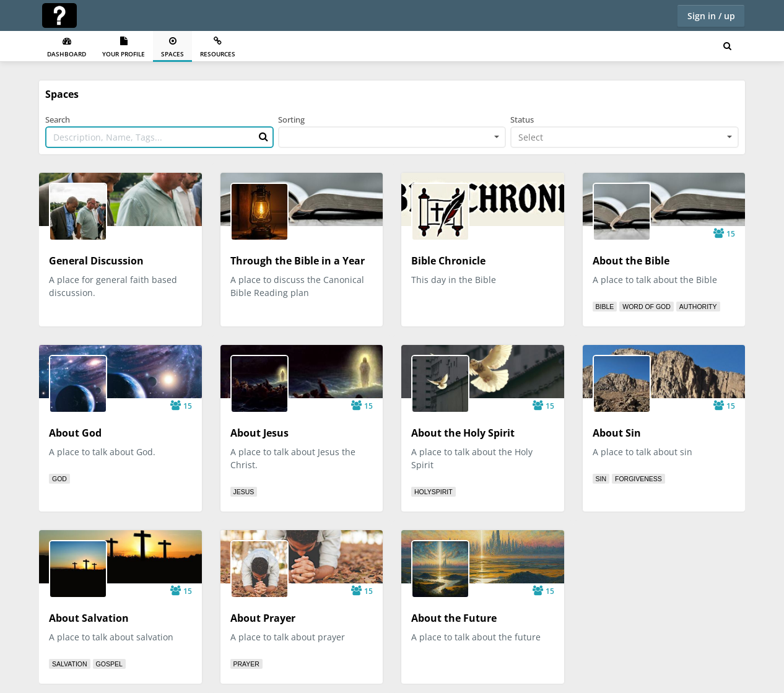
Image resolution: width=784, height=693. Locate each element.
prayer (246, 664)
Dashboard (67, 47)
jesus (244, 492)
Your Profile (124, 47)
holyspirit (433, 492)
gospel (109, 664)
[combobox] (392, 137)
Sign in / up (711, 16)
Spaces (172, 47)
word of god (647, 307)
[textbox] (621, 137)
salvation (70, 664)
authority (698, 307)
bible (605, 307)
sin (601, 479)
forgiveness (638, 479)
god (59, 479)
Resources (218, 47)
